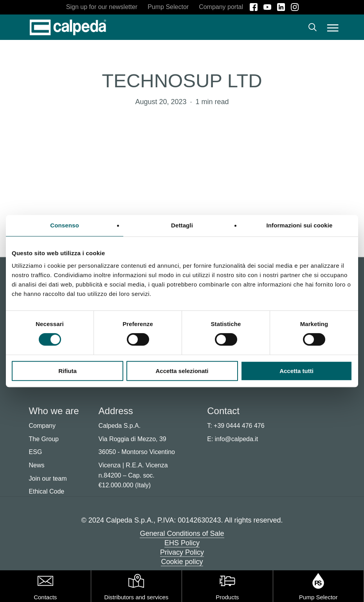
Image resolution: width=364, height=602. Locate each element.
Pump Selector (318, 597)
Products (227, 597)
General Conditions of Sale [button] (182, 534)
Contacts (45, 597)
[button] (333, 27)
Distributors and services (136, 597)
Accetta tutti (296, 371)
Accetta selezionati (182, 371)
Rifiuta (68, 371)
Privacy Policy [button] (182, 552)
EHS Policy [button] (182, 543)
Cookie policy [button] (182, 562)
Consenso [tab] (64, 225)
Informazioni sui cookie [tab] (300, 225)
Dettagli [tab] (182, 225)
